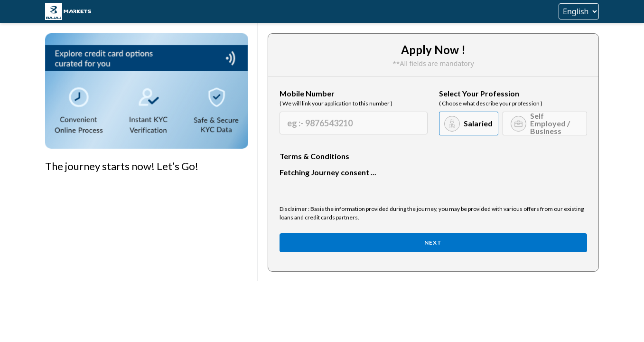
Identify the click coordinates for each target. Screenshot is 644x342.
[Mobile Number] (354, 123)
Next (433, 242)
